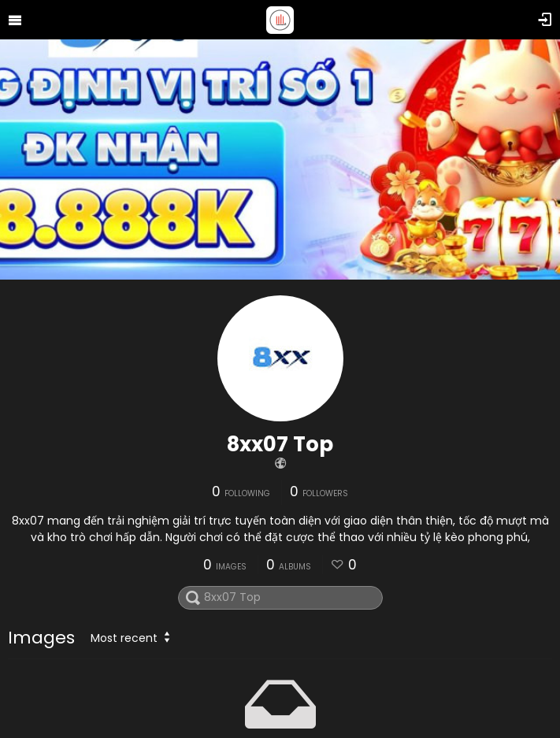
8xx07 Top (280, 444)
